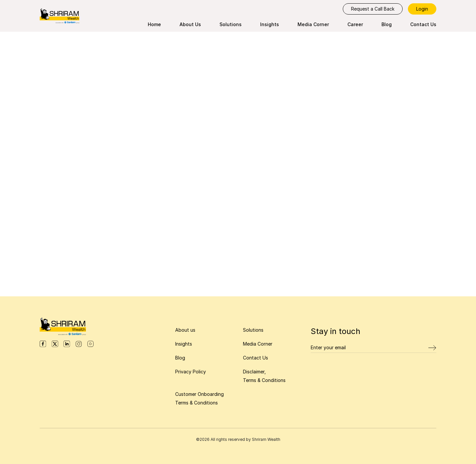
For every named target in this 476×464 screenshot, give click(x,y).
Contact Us (423, 24)
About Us (190, 24)
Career (355, 24)
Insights (270, 24)
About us (185, 330)
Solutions (231, 24)
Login (422, 9)
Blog (387, 24)
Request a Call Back (373, 9)
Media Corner (313, 24)
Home (154, 24)
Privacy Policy (191, 372)
